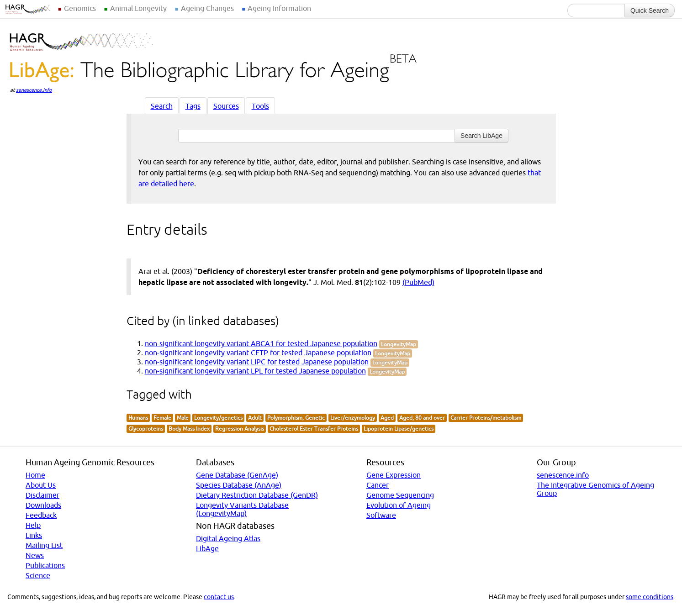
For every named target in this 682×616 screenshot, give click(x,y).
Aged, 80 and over (422, 418)
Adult (255, 418)
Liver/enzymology (353, 418)
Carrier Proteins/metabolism (486, 418)
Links (34, 535)
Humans (138, 418)
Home (35, 475)
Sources (226, 106)
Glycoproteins (146, 429)
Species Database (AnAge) (239, 485)
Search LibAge (481, 136)
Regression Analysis (240, 429)
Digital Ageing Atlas (228, 538)
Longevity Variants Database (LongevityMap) (242, 509)
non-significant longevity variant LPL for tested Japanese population (255, 371)
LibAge (207, 548)
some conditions (650, 597)
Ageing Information (279, 8)
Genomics (80, 8)
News (35, 555)
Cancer (378, 485)
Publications (45, 565)
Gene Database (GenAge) (237, 475)
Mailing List (44, 545)
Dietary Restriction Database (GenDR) (257, 495)
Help (33, 525)
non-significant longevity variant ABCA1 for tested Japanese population (261, 343)
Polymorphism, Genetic (296, 418)
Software (381, 515)
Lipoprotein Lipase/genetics (399, 429)
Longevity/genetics (218, 418)
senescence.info (34, 90)
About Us (41, 485)
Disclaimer (42, 495)
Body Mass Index (189, 429)
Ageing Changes (207, 8)
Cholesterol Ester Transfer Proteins (314, 429)
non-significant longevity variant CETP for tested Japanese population (258, 353)
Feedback (41, 515)
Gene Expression (394, 475)
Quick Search (650, 11)
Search (162, 106)
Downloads (43, 505)
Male (183, 418)
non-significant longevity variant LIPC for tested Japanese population (257, 362)
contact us (219, 597)
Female (162, 418)
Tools (260, 106)
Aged (387, 418)
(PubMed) (418, 282)
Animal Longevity (138, 8)
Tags (193, 106)
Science (38, 575)
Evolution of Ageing (399, 505)
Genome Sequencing (400, 495)
